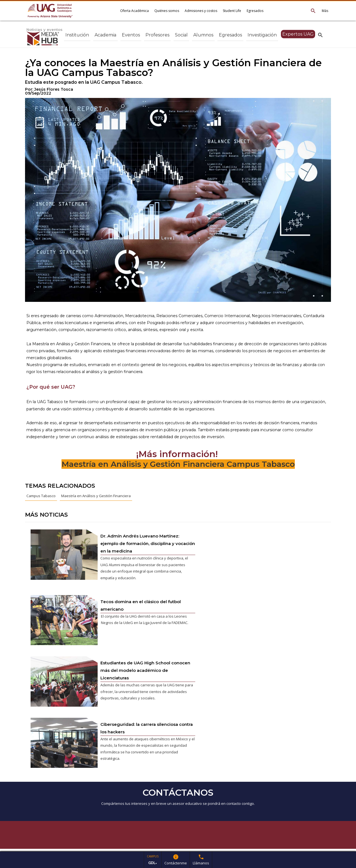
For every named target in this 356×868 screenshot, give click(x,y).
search (320, 35)
